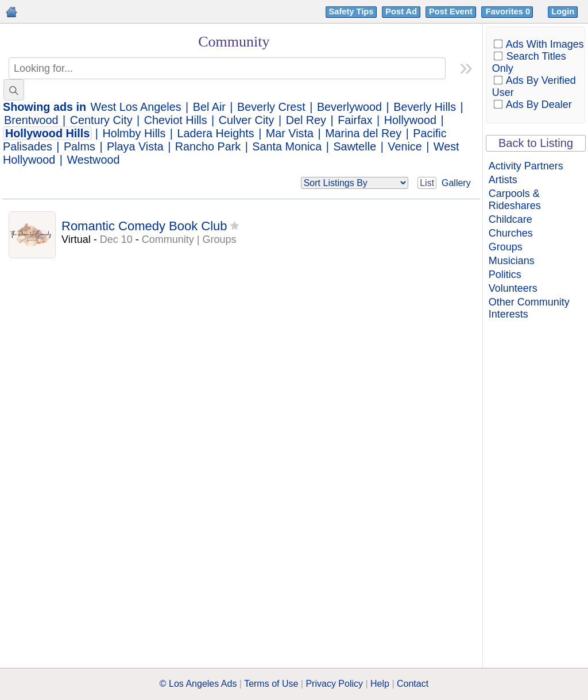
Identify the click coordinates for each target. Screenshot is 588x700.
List (427, 183)
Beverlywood (349, 107)
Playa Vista (135, 146)
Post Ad (401, 11)
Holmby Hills (134, 133)
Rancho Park (208, 146)
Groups (506, 247)
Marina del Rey (363, 133)
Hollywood (410, 120)
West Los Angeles (136, 107)
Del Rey (306, 120)
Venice (405, 146)
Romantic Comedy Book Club (144, 226)
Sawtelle (355, 146)
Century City (101, 120)
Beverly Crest (271, 107)
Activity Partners (526, 166)
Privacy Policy (334, 684)
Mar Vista (290, 133)
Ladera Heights (215, 133)
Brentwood (31, 120)
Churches (511, 233)
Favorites (509, 11)
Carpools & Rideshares (515, 200)
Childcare (510, 219)
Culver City (247, 120)
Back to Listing (536, 143)
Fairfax (355, 120)
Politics (505, 274)
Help (380, 684)
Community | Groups (189, 239)
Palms (80, 146)
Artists (503, 180)
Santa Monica (287, 146)
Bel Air (209, 107)
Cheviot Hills (176, 120)
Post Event (451, 11)
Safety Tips (351, 11)
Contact (413, 684)
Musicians (512, 261)
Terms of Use (271, 684)
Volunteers (513, 288)
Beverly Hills (425, 107)
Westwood (93, 160)
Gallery (456, 183)
